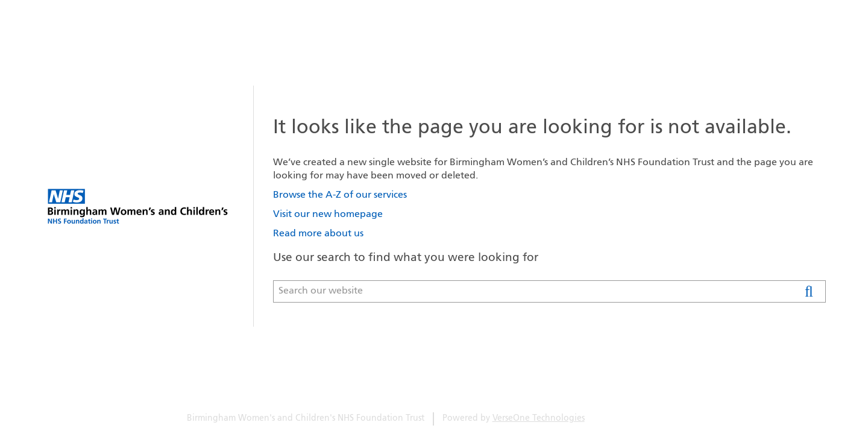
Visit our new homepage (328, 215)
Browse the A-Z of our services (340, 195)
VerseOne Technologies (539, 419)
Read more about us (318, 234)
